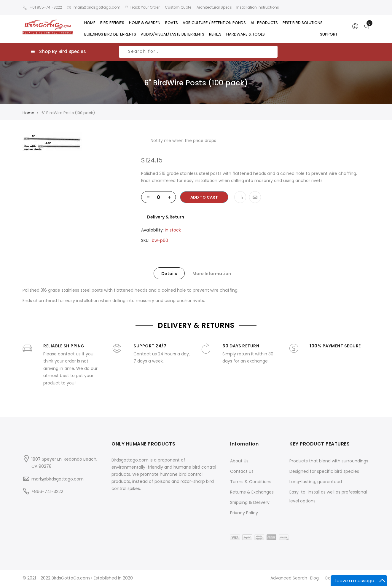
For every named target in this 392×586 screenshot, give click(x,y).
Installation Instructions (258, 7)
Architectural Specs (214, 7)
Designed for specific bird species (324, 471)
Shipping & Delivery (250, 502)
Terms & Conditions (251, 482)
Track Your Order (142, 7)
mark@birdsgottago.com (93, 7)
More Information (212, 274)
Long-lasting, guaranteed (316, 482)
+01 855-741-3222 (42, 7)
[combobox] (198, 52)
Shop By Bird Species (58, 51)
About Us (239, 461)
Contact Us (242, 471)
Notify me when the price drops (183, 140)
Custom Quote (178, 7)
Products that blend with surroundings (329, 461)
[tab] (169, 273)
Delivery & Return (166, 217)
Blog (314, 578)
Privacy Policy (244, 513)
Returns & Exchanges (252, 492)
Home (28, 113)
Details (169, 274)
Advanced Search (289, 578)
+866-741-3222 (47, 491)
